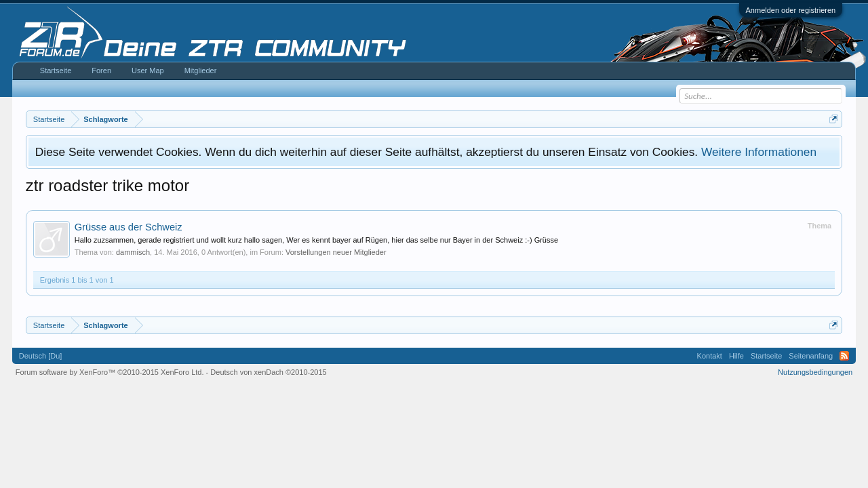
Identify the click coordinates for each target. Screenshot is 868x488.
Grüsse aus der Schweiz (129, 227)
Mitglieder (201, 70)
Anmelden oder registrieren (791, 10)
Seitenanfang (811, 356)
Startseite (56, 70)
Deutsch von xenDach (268, 372)
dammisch (133, 252)
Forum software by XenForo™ (110, 372)
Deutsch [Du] (41, 356)
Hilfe (736, 356)
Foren (101, 70)
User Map (148, 70)
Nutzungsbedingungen (815, 372)
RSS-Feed (844, 356)
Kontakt (710, 356)
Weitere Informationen (759, 152)
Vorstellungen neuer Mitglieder (336, 252)
